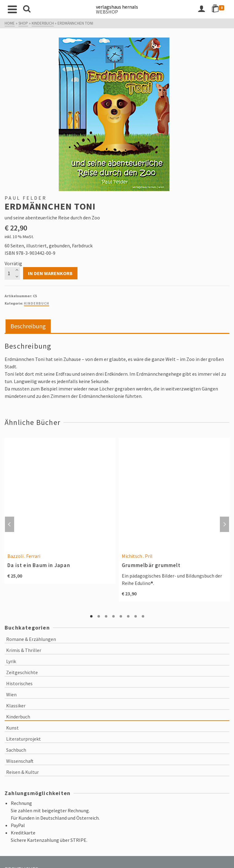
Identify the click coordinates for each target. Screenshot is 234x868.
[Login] (201, 9)
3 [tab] (106, 616)
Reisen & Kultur (22, 772)
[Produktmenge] (12, 273)
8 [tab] (143, 616)
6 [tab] (128, 616)
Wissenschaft (20, 761)
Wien (11, 694)
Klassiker (16, 706)
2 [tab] (99, 616)
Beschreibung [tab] (28, 326)
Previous (10, 524)
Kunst (12, 728)
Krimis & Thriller (24, 650)
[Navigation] (12, 9)
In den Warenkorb (50, 273)
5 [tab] (121, 616)
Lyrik (11, 661)
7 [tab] (136, 616)
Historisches (19, 683)
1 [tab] (91, 616)
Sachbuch (16, 750)
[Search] (27, 9)
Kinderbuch (37, 303)
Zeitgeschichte (22, 672)
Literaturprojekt (24, 739)
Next (224, 524)
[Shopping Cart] (219, 9)
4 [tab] (113, 616)
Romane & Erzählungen (31, 639)
